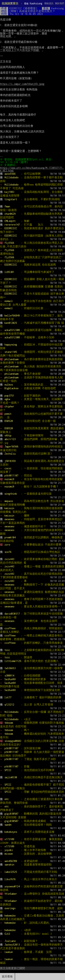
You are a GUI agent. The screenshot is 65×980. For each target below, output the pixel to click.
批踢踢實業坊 (10, 3)
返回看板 (7, 976)
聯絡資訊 (49, 3)
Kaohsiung (33, 3)
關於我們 (60, 3)
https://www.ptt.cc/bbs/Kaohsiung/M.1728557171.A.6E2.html (32, 169)
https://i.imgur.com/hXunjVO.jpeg (22, 84)
